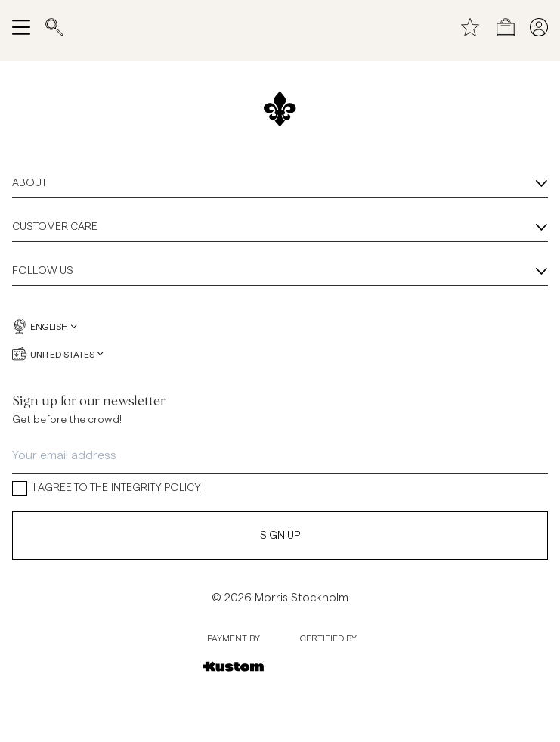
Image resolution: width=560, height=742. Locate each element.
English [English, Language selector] (45, 327)
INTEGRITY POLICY (156, 488)
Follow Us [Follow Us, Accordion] (280, 272)
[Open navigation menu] (21, 27)
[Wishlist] (470, 27)
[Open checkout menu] (506, 27)
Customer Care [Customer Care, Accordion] (280, 228)
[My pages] (539, 27)
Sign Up (280, 536)
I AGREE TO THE (107, 488)
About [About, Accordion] (280, 184)
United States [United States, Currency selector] (58, 354)
